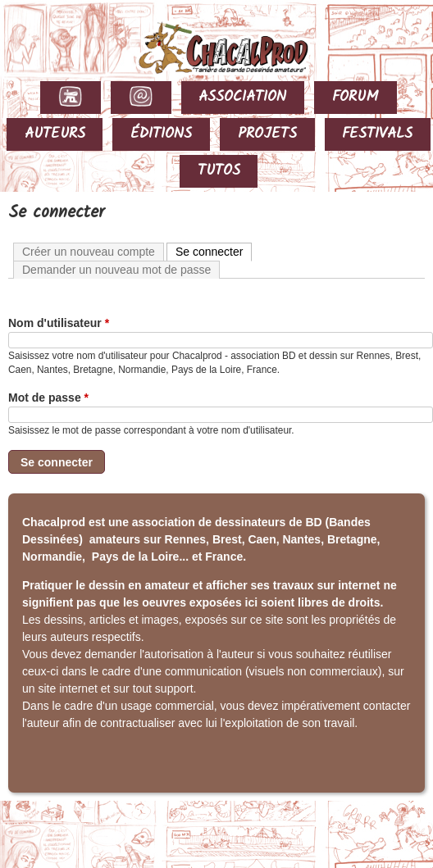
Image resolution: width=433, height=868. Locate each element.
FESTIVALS (377, 134)
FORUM (356, 97)
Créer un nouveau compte (89, 252)
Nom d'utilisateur (59, 323)
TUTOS (219, 171)
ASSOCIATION (242, 97)
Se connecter (214, 251)
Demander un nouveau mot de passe (116, 270)
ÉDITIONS (161, 134)
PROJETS (267, 134)
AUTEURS (55, 134)
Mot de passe (48, 398)
